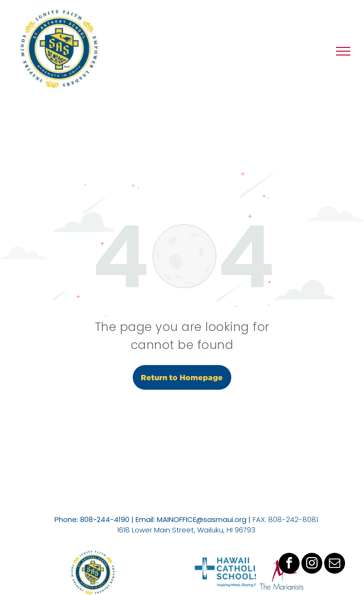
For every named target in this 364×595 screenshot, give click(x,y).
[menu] (343, 51)
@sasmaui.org (221, 519)
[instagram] (312, 564)
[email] (335, 564)
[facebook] (289, 564)
